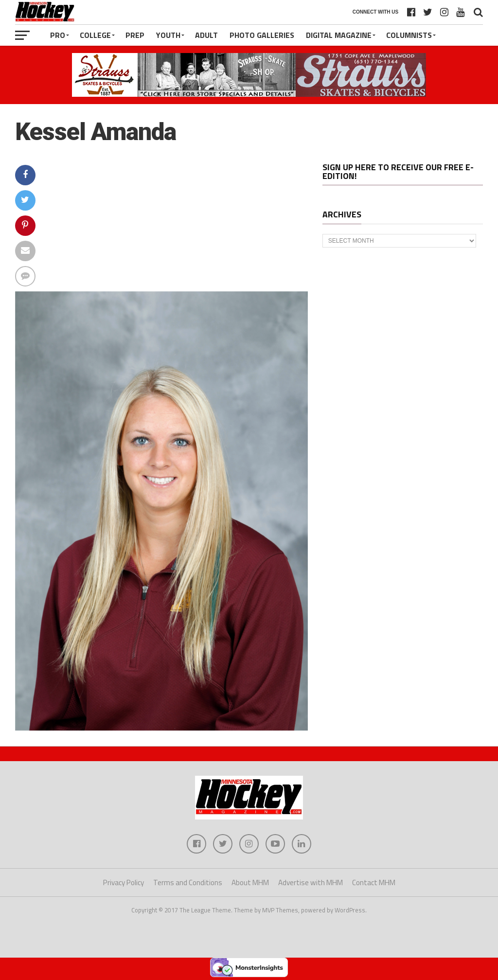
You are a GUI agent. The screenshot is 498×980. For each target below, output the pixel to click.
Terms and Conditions (188, 882)
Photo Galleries (262, 35)
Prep (135, 35)
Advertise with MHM (311, 882)
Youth (168, 35)
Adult (206, 35)
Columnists (409, 35)
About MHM (250, 882)
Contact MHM (374, 882)
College (95, 35)
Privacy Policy (124, 882)
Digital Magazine (339, 35)
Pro (58, 35)
